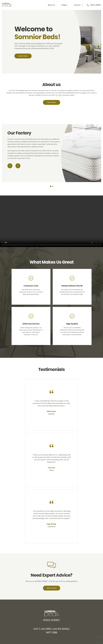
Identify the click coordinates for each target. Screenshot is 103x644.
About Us (51, 5)
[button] (10, 166)
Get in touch (52, 588)
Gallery (64, 5)
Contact (77, 5)
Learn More (23, 56)
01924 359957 (96, 5)
